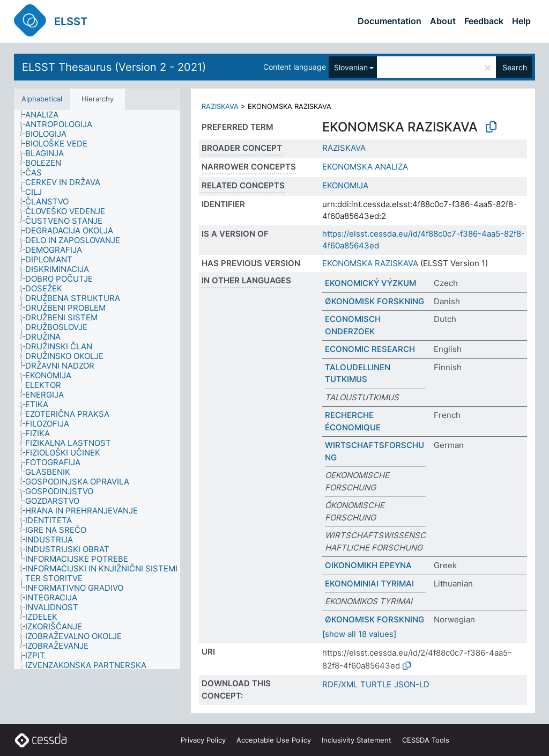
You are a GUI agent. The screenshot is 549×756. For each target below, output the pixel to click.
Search (515, 67)
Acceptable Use (274, 740)
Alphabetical (42, 99)
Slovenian (351, 67)
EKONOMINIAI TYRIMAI (369, 583)
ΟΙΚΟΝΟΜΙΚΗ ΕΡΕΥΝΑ (368, 565)
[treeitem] (46, 115)
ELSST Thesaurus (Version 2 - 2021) (114, 67)
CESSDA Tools (426, 740)
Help (521, 21)
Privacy (203, 740)
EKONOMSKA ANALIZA (365, 167)
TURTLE (376, 684)
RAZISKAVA (220, 106)
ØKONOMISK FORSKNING (374, 301)
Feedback (484, 21)
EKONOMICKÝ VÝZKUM (370, 283)
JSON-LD (412, 684)
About (443, 21)
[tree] (97, 390)
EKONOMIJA (345, 185)
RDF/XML (340, 684)
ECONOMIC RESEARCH (370, 349)
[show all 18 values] (359, 634)
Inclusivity (357, 740)
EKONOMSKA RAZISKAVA (370, 263)
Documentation (390, 21)
